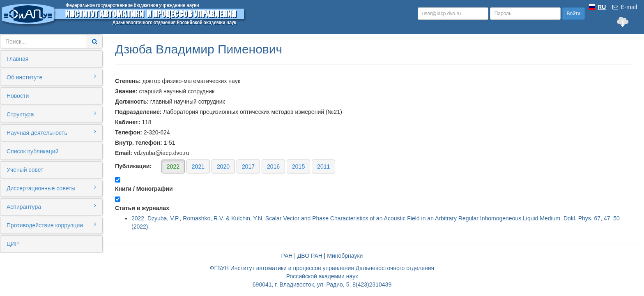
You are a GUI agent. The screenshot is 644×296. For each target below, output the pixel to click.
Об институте (51, 77)
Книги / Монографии (144, 189)
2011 (323, 166)
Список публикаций (32, 151)
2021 (198, 166)
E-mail (624, 7)
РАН (287, 256)
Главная (17, 59)
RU (602, 7)
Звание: (126, 91)
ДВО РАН (310, 256)
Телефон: (129, 132)
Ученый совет (25, 170)
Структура (51, 114)
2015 (298, 166)
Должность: (132, 102)
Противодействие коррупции (51, 225)
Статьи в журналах (142, 208)
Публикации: (225, 166)
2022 (173, 166)
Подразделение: (138, 112)
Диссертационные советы (51, 188)
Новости (18, 96)
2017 (248, 166)
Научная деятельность (51, 132)
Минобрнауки (345, 256)
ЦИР (13, 244)
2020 (223, 166)
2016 (273, 166)
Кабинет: (128, 122)
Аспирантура (51, 206)
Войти (574, 14)
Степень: (128, 81)
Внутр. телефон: (139, 143)
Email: (124, 153)
